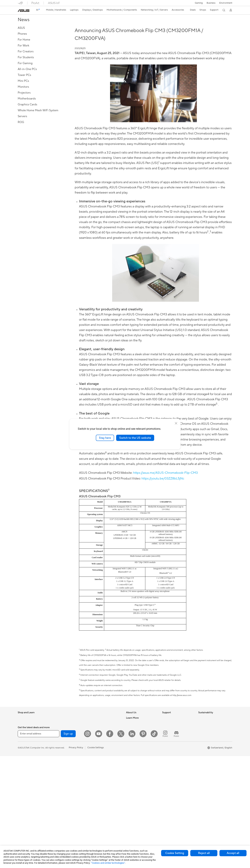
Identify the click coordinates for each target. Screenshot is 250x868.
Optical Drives (61, 784)
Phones (22, 725)
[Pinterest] (143, 846)
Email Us (167, 745)
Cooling (58, 765)
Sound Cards (60, 778)
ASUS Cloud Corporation (139, 758)
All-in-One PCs (25, 791)
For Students (24, 758)
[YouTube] (99, 846)
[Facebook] (110, 846)
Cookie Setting (175, 853)
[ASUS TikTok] (154, 846)
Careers (130, 725)
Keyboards (95, 756)
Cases (57, 758)
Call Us (166, 751)
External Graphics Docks (66, 798)
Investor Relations (135, 738)
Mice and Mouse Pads (101, 762)
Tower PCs (23, 798)
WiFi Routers (96, 725)
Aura (128, 829)
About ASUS (133, 718)
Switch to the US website (135, 438)
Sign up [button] (68, 846)
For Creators (24, 752)
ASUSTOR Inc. (134, 751)
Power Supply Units (64, 771)
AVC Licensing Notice (137, 809)
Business (211, 3)
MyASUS (167, 782)
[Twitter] (121, 846)
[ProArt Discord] (176, 846)
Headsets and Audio (100, 769)
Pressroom (132, 745)
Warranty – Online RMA (174, 718)
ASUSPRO (132, 796)
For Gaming (24, 765)
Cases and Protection (100, 789)
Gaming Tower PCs (63, 718)
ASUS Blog (132, 816)
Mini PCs (58, 732)
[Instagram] (87, 846)
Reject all (204, 853)
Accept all (233, 853)
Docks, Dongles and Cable (103, 802)
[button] (199, 3)
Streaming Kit (96, 776)
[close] (176, 423)
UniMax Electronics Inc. (138, 765)
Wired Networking (99, 743)
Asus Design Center (136, 790)
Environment (226, 3)
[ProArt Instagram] (165, 846)
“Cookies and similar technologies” (108, 863)
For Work (22, 745)
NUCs (57, 725)
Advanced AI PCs (135, 783)
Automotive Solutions (137, 803)
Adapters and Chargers (101, 795)
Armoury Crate (134, 823)
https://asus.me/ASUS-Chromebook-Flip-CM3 (165, 473)
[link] (24, 11)
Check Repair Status (173, 725)
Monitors (22, 778)
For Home (23, 739)
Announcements (134, 732)
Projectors (23, 785)
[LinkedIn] (132, 846)
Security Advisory (171, 769)
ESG (201, 718)
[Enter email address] (39, 846)
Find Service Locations (174, 732)
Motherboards (61, 745)
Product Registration (173, 738)
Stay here (105, 438)
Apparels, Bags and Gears (103, 782)
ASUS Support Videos (174, 775)
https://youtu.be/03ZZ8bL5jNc (163, 479)
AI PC (129, 777)
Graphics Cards (62, 752)
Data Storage (61, 791)
